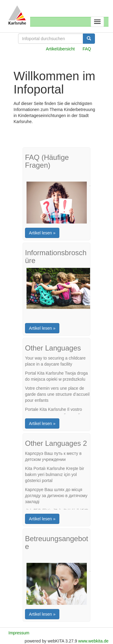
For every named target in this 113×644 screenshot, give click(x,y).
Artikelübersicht (60, 49)
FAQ (87, 49)
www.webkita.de (93, 641)
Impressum (19, 633)
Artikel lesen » (42, 233)
